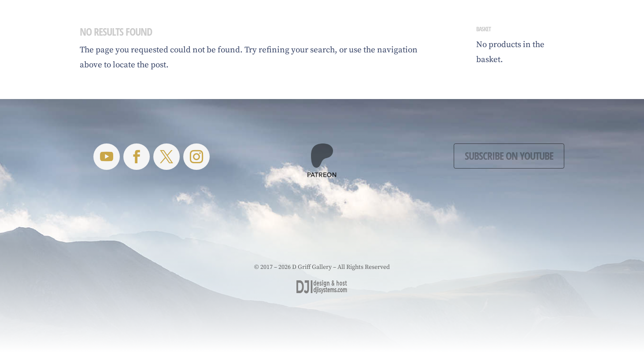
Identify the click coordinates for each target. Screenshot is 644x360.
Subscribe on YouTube (509, 156)
